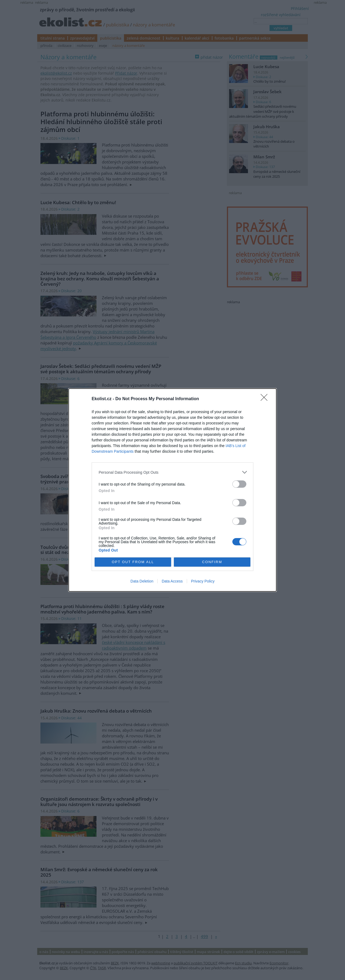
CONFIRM (212, 562)
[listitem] (172, 472)
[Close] (266, 399)
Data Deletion (142, 581)
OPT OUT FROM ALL (133, 562)
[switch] (239, 484)
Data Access (172, 581)
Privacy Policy (203, 581)
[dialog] (172, 490)
